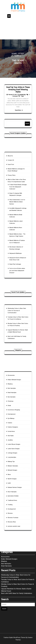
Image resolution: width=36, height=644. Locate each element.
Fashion (13, 432)
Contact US (13, 178)
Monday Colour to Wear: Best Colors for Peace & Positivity (17, 560)
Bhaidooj (13, 406)
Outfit (12, 472)
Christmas (13, 417)
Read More (18, 106)
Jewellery (13, 444)
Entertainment (14, 426)
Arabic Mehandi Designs (16, 403)
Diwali (12, 420)
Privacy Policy (14, 188)
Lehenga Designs (14, 452)
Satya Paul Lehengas (16, 248)
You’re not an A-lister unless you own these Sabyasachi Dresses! (17, 252)
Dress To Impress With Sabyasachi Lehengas (16, 201)
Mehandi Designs (14, 464)
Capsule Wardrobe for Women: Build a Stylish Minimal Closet (16, 564)
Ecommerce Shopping (15, 423)
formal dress (13, 438)
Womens (13, 493)
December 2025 (7, 515)
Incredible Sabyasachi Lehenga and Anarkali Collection (18, 211)
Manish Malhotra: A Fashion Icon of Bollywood (17, 233)
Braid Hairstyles (14, 412)
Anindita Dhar (21, 96)
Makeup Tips (13, 458)
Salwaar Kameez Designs (16, 475)
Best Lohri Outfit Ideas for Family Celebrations (17, 568)
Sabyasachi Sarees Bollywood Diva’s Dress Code (18, 244)
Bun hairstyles (14, 415)
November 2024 (7, 522)
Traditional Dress (14, 484)
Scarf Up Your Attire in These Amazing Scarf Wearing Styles (18, 93)
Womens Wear (14, 498)
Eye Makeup (13, 429)
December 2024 (7, 520)
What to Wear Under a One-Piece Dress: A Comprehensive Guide (17, 192)
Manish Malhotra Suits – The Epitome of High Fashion (18, 229)
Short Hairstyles (14, 478)
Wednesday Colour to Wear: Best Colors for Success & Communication (17, 315)
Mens (12, 467)
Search (24, 124)
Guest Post (13, 181)
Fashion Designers (14, 435)
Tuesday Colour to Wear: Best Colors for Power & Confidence (18, 555)
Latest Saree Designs (15, 449)
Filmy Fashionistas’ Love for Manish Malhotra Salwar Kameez (17, 206)
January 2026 (6, 513)
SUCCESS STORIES (15, 481)
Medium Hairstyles (14, 461)
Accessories (13, 400)
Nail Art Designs (14, 470)
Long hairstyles (14, 455)
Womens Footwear (15, 496)
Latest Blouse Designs (15, 446)
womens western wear (15, 501)
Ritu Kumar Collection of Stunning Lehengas (17, 237)
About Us (13, 175)
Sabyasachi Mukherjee (16, 241)
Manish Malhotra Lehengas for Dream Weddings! (17, 185)
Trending (13, 487)
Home (14, 54)
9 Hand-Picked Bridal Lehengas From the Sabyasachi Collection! (18, 196)
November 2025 (7, 518)
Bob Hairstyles (14, 409)
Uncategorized (14, 490)
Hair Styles (13, 441)
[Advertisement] (18, 29)
